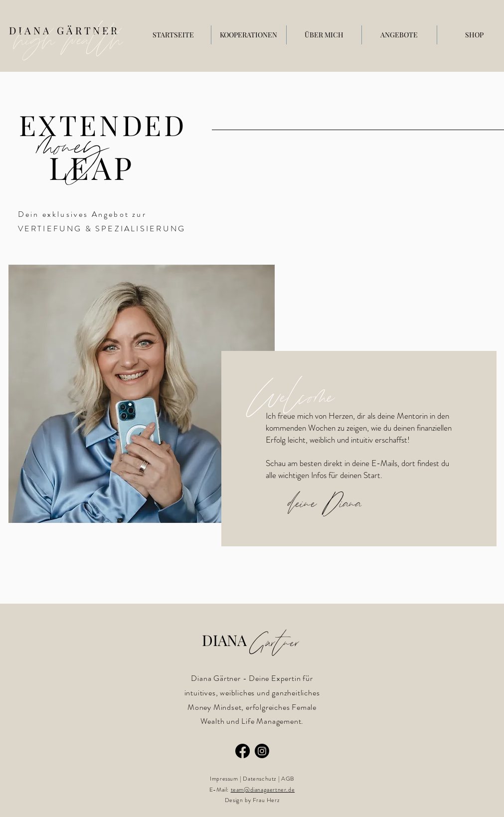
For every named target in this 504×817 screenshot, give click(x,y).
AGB (288, 779)
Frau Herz (266, 800)
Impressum (224, 779)
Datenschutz (259, 779)
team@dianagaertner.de (263, 790)
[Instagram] (262, 751)
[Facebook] (243, 751)
